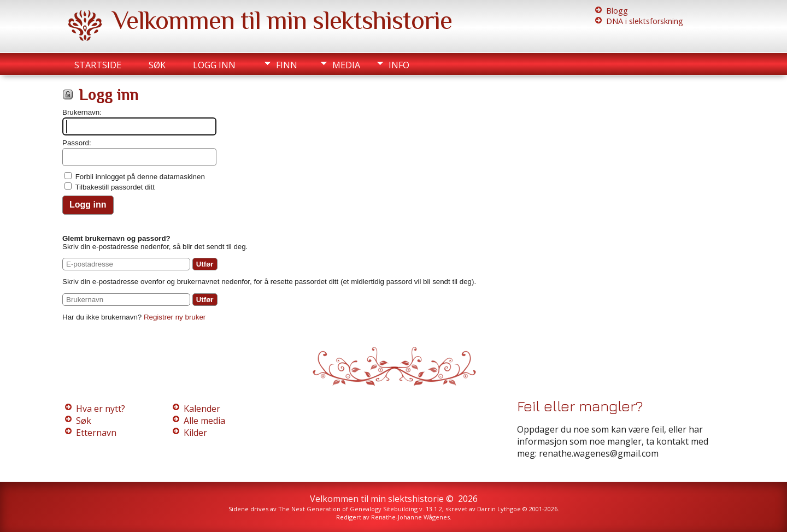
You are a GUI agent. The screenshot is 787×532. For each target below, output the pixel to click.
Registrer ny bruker (175, 317)
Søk (157, 65)
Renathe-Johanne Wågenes (410, 517)
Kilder (195, 433)
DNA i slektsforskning (645, 21)
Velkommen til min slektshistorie (282, 20)
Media (346, 65)
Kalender (202, 409)
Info (399, 65)
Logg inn (214, 65)
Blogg (617, 11)
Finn (287, 65)
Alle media (204, 421)
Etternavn (96, 433)
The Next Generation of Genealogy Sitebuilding (348, 509)
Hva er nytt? (101, 409)
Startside (98, 65)
